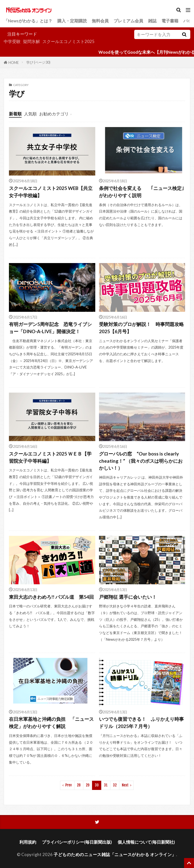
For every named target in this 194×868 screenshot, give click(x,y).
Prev (68, 785)
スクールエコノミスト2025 (68, 41)
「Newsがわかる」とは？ (28, 21)
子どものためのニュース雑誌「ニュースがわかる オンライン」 (115, 854)
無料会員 (100, 21)
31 (106, 785)
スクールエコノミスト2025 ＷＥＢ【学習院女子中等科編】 (50, 457)
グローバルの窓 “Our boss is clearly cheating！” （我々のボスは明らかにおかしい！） (141, 461)
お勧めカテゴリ (54, 114)
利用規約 (28, 842)
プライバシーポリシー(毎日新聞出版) (77, 842)
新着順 (15, 114)
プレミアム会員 (128, 21)
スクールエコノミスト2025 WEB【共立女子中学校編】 (51, 192)
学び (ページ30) (38, 62)
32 (115, 785)
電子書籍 (170, 21)
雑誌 (152, 21)
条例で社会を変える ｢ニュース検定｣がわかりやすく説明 (142, 192)
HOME (14, 62)
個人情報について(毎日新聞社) (146, 842)
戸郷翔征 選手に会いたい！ (128, 597)
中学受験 (12, 41)
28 (79, 785)
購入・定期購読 (72, 21)
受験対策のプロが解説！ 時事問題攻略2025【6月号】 (141, 328)
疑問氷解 (32, 41)
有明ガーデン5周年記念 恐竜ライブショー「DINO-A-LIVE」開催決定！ (50, 328)
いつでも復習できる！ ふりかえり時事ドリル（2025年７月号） (141, 723)
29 (88, 785)
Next (125, 785)
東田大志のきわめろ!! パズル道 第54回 (51, 597)
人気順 (30, 114)
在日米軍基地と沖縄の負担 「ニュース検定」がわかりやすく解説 (51, 723)
